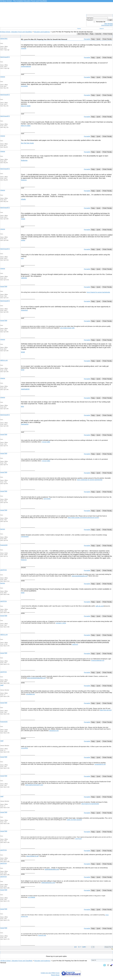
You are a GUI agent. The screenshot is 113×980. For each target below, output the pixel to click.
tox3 (22, 258)
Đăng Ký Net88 (26, 106)
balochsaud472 (5, 57)
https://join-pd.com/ (106, 710)
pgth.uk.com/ (100, 606)
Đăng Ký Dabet (26, 126)
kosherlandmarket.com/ (52, 869)
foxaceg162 (4, 545)
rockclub (24, 48)
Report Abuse (55, 975)
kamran (3, 529)
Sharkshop (24, 310)
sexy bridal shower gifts (67, 328)
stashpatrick (25, 389)
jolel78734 (3, 570)
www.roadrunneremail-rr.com (34, 785)
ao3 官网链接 (31, 897)
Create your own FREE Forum (50, 973)
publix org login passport (74, 820)
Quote (98, 39)
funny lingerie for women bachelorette (98, 292)
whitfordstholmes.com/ (48, 883)
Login (110, 20)
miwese (3, 77)
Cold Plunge (78, 839)
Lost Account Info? (107, 25)
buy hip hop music (27, 143)
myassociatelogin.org (98, 660)
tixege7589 (4, 286)
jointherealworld (26, 66)
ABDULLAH (4, 360)
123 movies (47, 499)
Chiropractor (25, 536)
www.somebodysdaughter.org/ (36, 678)
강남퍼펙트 (24, 748)
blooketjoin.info (54, 731)
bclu (22, 406)
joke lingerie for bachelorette (90, 804)
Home (79, 29)
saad (2, 685)
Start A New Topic (83, 34)
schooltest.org (30, 694)
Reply (92, 34)
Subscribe (98, 34)
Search (102, 29)
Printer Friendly (108, 34)
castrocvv (75, 644)
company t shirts (61, 623)
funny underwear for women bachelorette (90, 480)
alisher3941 (4, 39)
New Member (109, 24)
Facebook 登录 (42, 935)
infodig (23, 199)
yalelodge (24, 278)
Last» (84, 947)
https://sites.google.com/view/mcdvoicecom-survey (83, 518)
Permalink (87, 39)
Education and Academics (42, 32)
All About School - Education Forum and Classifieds (16, 32)
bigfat (23, 593)
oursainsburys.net (100, 764)
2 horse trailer (46, 442)
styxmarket (24, 86)
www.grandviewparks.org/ (80, 576)
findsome (24, 160)
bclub (23, 352)
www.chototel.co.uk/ (32, 856)
